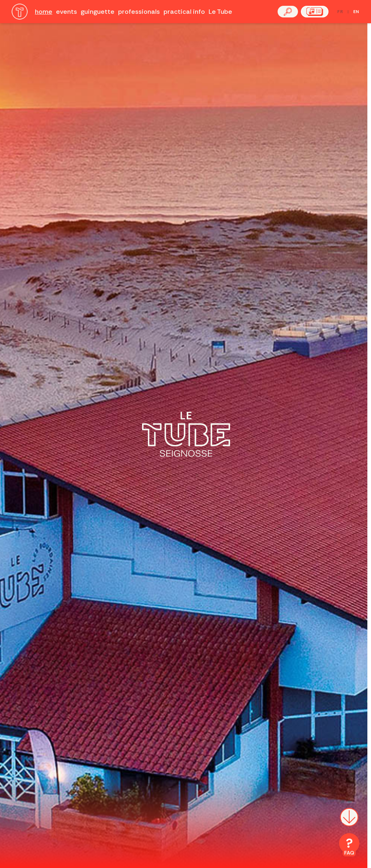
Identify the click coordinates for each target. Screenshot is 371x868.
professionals (139, 12)
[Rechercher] (288, 12)
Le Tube (220, 12)
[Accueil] (20, 12)
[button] (288, 12)
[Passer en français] (348, 12)
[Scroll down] (349, 822)
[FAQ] (349, 845)
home (44, 12)
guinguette (98, 12)
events (66, 12)
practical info (184, 12)
